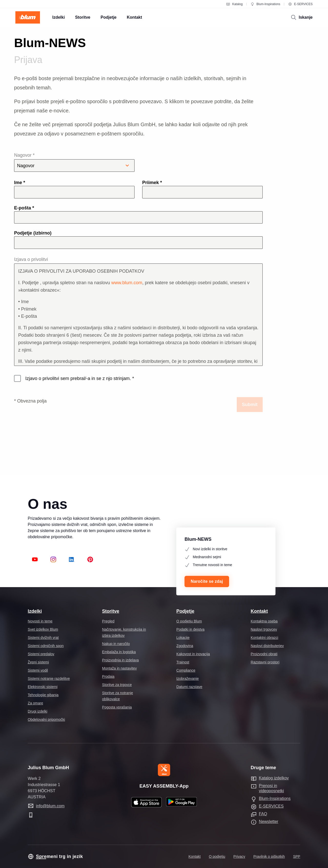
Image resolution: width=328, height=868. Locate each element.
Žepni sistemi (38, 662)
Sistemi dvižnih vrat (43, 638)
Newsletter (269, 822)
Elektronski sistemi (43, 687)
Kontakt (259, 611)
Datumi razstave (189, 687)
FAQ (263, 814)
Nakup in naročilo (116, 644)
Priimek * (152, 183)
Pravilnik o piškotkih (269, 856)
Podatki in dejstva (190, 629)
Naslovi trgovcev (264, 629)
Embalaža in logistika (119, 652)
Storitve (111, 611)
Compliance (186, 670)
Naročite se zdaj (207, 581)
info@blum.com (50, 806)
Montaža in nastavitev (119, 668)
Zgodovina (185, 646)
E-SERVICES (300, 4)
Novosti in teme (40, 621)
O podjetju (217, 856)
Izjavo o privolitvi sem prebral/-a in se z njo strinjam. (79, 378)
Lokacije (183, 638)
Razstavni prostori (265, 662)
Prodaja (108, 676)
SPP (297, 856)
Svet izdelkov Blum (43, 629)
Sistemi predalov (41, 654)
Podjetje (185, 611)
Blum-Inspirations (265, 4)
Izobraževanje (187, 679)
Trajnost (183, 662)
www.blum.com (127, 283)
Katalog (234, 4)
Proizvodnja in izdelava (120, 660)
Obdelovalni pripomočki (46, 719)
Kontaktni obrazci (264, 638)
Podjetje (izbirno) (33, 233)
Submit (250, 405)
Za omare (35, 703)
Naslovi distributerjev (267, 646)
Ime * (20, 183)
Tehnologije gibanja (43, 695)
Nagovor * (74, 162)
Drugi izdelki (37, 711)
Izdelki (35, 611)
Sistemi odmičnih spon (46, 646)
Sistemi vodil (38, 670)
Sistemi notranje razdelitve (49, 679)
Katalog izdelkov (274, 778)
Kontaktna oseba (264, 621)
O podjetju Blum (189, 621)
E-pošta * (24, 208)
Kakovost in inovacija (193, 654)
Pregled (108, 621)
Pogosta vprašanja (117, 707)
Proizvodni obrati (264, 654)
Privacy (239, 856)
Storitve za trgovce (117, 685)
